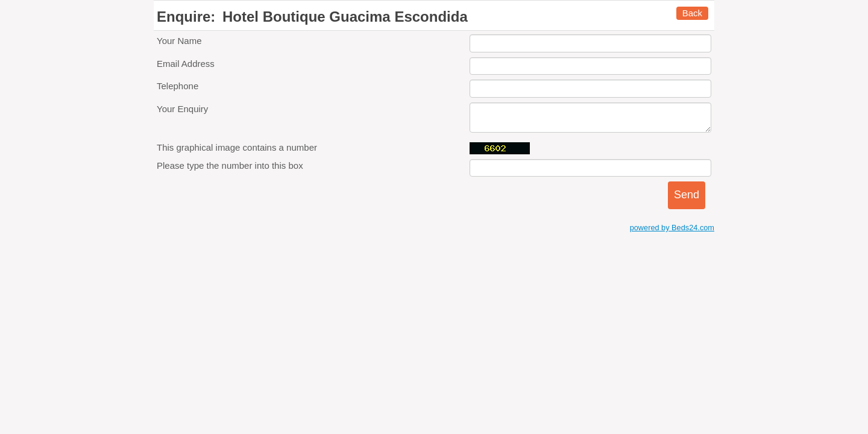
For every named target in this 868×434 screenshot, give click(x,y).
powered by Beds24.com (672, 228)
